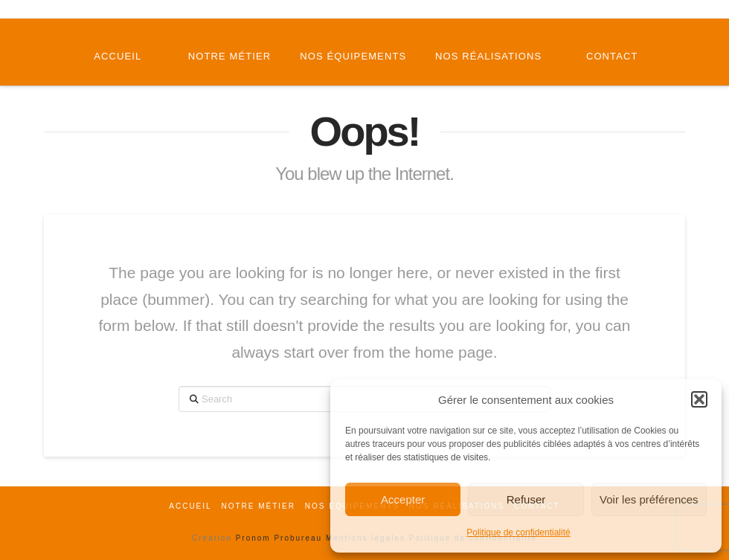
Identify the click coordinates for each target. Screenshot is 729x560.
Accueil (190, 506)
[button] (699, 399)
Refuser (526, 499)
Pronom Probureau (279, 538)
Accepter (403, 499)
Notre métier (258, 506)
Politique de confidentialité (518, 532)
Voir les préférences (649, 499)
